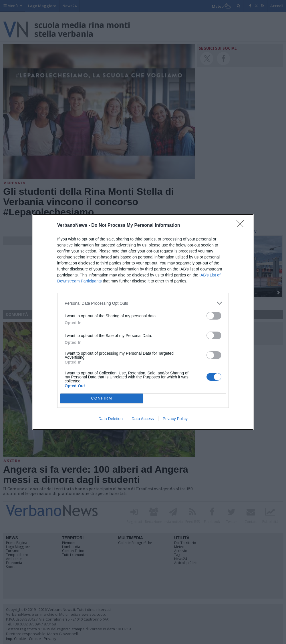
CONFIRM (102, 399)
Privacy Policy (175, 419)
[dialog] (143, 322)
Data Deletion (111, 419)
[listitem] (143, 303)
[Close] (242, 226)
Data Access (143, 419)
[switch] (214, 316)
